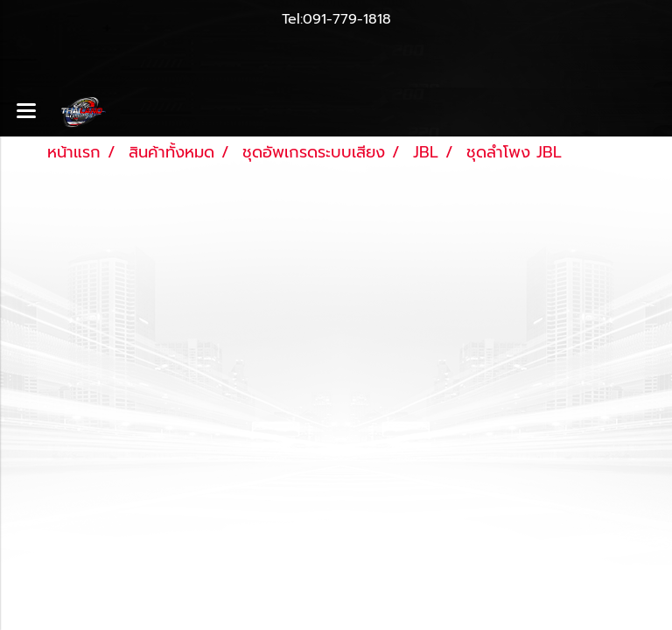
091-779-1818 (347, 19)
